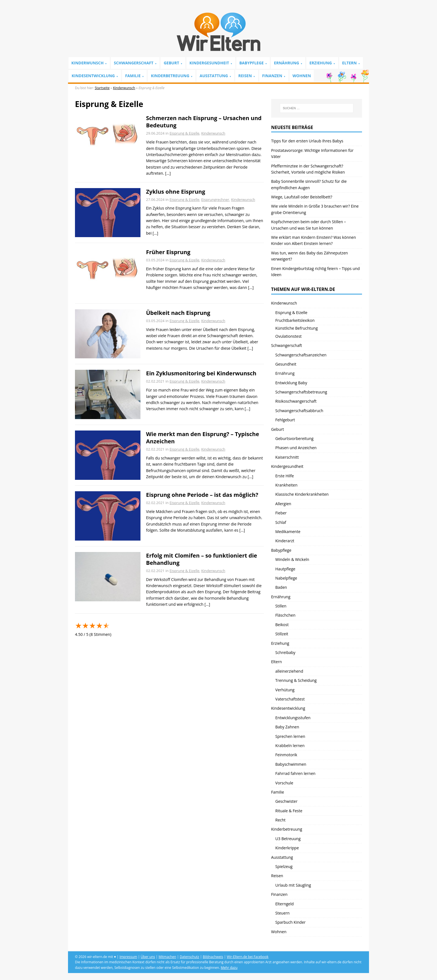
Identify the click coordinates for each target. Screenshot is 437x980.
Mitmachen (167, 957)
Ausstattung (214, 76)
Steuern (282, 913)
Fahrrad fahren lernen (295, 773)
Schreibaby (285, 652)
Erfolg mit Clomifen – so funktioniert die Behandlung (201, 559)
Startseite (102, 88)
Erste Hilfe (285, 476)
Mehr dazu (229, 968)
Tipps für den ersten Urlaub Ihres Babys (307, 141)
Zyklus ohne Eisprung (176, 192)
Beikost (282, 625)
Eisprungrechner (215, 200)
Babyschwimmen (291, 764)
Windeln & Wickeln (292, 559)
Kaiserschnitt (287, 457)
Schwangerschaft (134, 63)
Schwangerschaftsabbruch (299, 411)
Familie (133, 76)
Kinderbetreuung (170, 76)
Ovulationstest (289, 336)
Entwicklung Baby (291, 383)
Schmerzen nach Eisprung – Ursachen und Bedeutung (204, 122)
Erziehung (321, 63)
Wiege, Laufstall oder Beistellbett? (302, 197)
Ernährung (287, 63)
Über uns (148, 957)
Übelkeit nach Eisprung (178, 313)
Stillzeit (282, 634)
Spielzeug (284, 866)
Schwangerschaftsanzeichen (301, 355)
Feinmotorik (286, 755)
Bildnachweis (213, 957)
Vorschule (284, 783)
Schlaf (281, 522)
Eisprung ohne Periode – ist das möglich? (202, 495)
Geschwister (287, 801)
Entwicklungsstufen (293, 718)
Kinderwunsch (88, 63)
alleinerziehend (289, 671)
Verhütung (285, 690)
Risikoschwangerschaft (296, 401)
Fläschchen (285, 615)
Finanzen (272, 76)
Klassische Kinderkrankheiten (302, 494)
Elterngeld (285, 904)
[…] (168, 173)
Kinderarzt (285, 541)
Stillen (281, 606)
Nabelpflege (286, 578)
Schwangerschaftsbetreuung (301, 392)
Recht (281, 820)
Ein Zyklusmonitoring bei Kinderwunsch (201, 373)
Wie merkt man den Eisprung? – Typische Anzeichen (203, 438)
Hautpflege (285, 569)
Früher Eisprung (168, 252)
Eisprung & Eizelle (184, 133)
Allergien (283, 504)
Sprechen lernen (290, 736)
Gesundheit (286, 364)
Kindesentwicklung (93, 76)
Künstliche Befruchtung (297, 328)
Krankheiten (286, 485)
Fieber (281, 513)
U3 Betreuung (288, 839)
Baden (281, 587)
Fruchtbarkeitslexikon (295, 320)
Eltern (349, 63)
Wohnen (302, 76)
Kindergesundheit (209, 63)
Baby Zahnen (287, 727)
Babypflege (252, 63)
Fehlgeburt (285, 420)
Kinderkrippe (287, 848)
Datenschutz (190, 957)
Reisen (245, 76)
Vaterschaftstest (290, 699)
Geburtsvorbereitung (294, 438)
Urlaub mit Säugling (293, 885)
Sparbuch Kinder (291, 922)
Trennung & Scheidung (296, 680)
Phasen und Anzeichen (296, 448)
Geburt (171, 63)
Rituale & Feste (289, 811)
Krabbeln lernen (290, 746)
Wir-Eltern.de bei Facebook (247, 957)
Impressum (128, 957)
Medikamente (288, 532)
